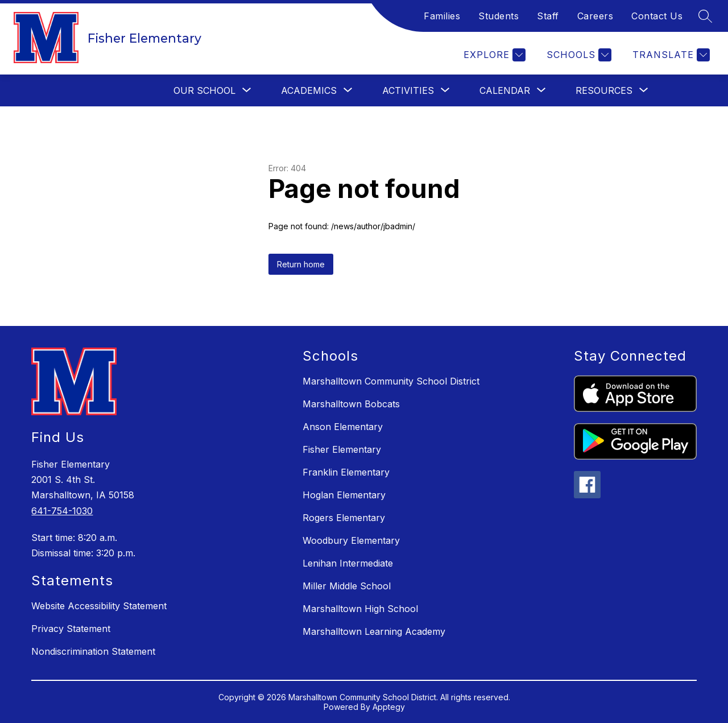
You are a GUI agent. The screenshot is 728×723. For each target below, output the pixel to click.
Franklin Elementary (346, 472)
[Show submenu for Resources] (604, 90)
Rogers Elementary (344, 518)
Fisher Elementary (342, 449)
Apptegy (389, 707)
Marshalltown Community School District (391, 381)
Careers (595, 16)
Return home (301, 264)
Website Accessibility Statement (99, 606)
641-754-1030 (62, 511)
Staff (548, 16)
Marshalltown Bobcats (351, 404)
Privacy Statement (71, 629)
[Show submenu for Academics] (309, 90)
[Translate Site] (670, 55)
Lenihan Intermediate (348, 563)
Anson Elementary (343, 427)
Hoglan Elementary (344, 495)
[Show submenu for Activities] (408, 90)
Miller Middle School (347, 586)
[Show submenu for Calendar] (505, 90)
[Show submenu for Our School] (204, 90)
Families (442, 16)
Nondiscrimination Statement (93, 651)
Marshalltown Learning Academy (374, 631)
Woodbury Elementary (351, 540)
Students (499, 16)
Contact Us (657, 16)
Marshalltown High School (360, 609)
